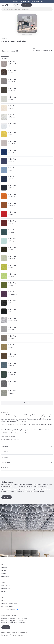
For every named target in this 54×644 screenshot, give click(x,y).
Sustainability (6, 588)
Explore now (39, 1)
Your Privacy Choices (10, 609)
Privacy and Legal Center (9, 603)
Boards (4, 573)
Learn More (7, 497)
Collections (5, 576)
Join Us (6, 627)
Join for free (26, 5)
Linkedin (21, 635)
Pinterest (13, 635)
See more (27, 403)
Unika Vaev (4, 39)
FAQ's (3, 600)
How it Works (6, 585)
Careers (4, 591)
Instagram (5, 635)
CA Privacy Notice (7, 606)
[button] (3, 5)
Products (4, 567)
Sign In (16, 5)
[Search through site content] (28, 9)
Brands (4, 570)
